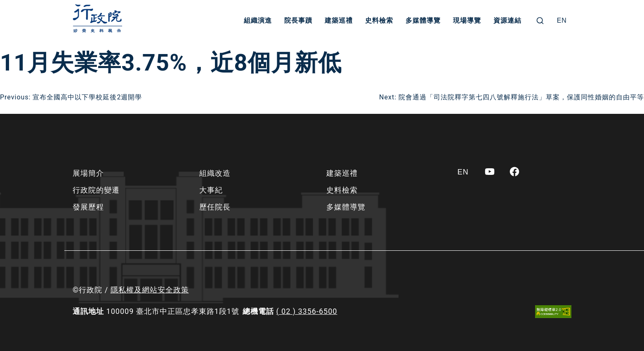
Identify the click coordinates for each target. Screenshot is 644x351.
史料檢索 (379, 20)
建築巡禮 (339, 20)
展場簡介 (88, 173)
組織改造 (215, 173)
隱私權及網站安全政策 (150, 290)
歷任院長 (215, 207)
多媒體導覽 (423, 20)
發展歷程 (88, 207)
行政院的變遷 (96, 190)
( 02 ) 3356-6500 (307, 311)
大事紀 (211, 190)
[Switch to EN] (562, 21)
